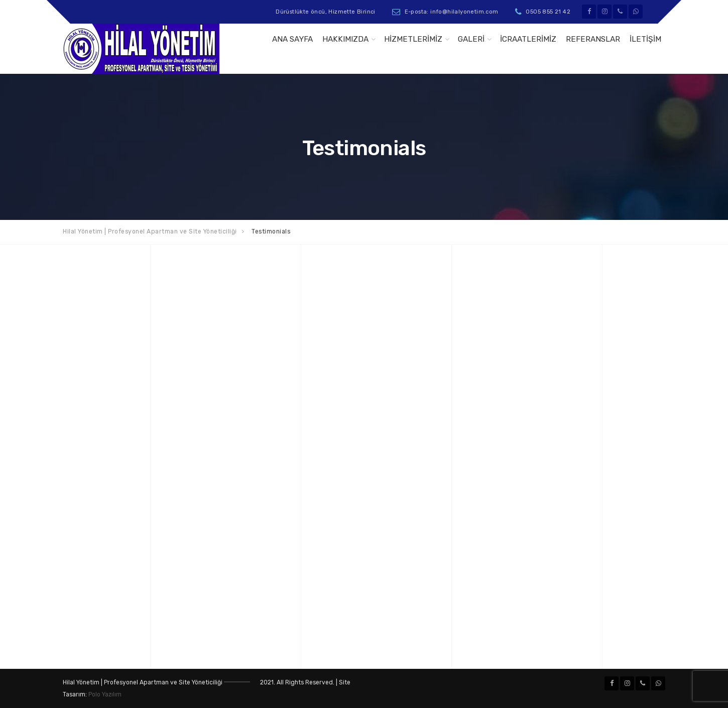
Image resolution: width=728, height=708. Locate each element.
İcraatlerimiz (528, 39)
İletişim (645, 39)
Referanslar (593, 39)
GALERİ (471, 39)
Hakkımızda (345, 39)
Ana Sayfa (292, 39)
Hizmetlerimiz (413, 39)
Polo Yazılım (105, 694)
